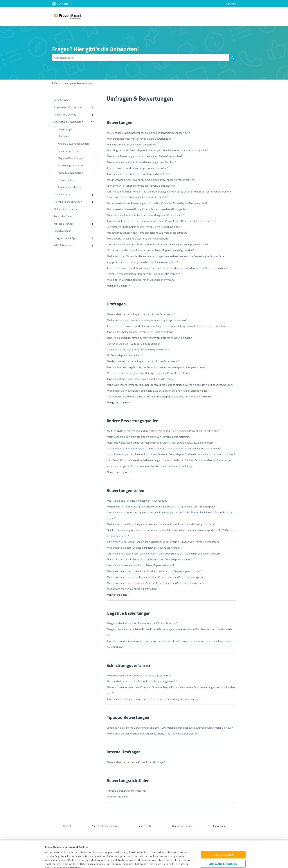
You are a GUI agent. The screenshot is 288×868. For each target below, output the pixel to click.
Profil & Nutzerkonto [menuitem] (65, 115)
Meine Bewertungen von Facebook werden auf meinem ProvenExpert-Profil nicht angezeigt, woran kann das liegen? (171, 454)
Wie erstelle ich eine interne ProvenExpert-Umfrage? (136, 762)
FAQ (54, 83)
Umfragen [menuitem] (63, 136)
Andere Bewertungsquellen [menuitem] (73, 144)
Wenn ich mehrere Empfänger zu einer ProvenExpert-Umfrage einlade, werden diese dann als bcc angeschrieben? (170, 385)
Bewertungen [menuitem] (66, 129)
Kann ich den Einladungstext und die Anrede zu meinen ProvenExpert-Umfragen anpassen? (157, 367)
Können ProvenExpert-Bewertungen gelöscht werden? (137, 168)
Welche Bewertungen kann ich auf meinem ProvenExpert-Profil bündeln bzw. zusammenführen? (160, 443)
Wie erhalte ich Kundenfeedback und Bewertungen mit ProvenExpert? (145, 215)
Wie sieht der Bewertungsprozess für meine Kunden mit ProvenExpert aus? (148, 133)
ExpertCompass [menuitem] (63, 231)
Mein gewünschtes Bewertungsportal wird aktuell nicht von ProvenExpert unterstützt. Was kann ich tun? (164, 448)
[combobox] (141, 58)
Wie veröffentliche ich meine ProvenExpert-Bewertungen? (139, 139)
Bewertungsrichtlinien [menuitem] (70, 187)
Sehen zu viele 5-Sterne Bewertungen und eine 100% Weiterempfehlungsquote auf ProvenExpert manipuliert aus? (170, 728)
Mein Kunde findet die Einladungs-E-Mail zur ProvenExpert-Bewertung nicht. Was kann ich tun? (159, 396)
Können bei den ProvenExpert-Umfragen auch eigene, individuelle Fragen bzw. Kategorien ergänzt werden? (166, 326)
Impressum (52, 851)
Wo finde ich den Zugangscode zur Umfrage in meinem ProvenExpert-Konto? (149, 373)
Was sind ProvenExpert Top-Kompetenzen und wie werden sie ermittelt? (147, 233)
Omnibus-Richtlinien (118, 796)
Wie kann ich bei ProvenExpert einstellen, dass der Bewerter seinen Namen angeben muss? (158, 391)
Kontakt (231, 4)
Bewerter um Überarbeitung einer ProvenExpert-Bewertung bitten (143, 227)
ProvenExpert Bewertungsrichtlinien (127, 791)
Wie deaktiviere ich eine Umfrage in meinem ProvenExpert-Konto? (143, 361)
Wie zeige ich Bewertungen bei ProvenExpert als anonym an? (140, 280)
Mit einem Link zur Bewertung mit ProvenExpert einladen (138, 349)
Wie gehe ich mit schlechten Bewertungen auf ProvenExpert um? (142, 623)
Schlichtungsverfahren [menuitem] (70, 165)
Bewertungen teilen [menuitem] (69, 151)
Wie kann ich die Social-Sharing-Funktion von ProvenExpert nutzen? (144, 548)
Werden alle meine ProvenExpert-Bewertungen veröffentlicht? (141, 162)
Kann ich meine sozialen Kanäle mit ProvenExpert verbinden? (140, 565)
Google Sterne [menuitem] (62, 194)
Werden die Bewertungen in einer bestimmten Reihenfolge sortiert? (144, 156)
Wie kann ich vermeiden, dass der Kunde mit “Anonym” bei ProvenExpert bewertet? (153, 733)
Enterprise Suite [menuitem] (63, 216)
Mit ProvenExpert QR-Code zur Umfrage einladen (134, 344)
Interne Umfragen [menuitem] (68, 180)
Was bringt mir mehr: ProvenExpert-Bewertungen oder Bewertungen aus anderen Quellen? (157, 150)
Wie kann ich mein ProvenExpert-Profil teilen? (132, 589)
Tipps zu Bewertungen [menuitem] (71, 173)
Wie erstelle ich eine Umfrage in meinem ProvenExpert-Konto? (141, 314)
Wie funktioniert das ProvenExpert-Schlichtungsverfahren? (139, 675)
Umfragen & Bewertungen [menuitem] (69, 122)
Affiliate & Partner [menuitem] (64, 224)
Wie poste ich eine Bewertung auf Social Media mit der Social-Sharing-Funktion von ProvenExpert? (161, 506)
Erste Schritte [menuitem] (61, 100)
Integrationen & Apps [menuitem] (66, 238)
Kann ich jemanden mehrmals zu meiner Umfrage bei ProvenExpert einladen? (149, 338)
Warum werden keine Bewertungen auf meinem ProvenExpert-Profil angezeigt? (151, 180)
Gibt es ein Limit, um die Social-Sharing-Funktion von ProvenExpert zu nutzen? (150, 559)
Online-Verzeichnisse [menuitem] (66, 209)
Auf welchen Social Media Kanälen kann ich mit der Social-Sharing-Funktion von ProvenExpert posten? (163, 542)
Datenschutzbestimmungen (76, 851)
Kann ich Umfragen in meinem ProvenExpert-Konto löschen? (140, 379)
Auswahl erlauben (223, 839)
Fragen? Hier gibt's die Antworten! (96, 49)
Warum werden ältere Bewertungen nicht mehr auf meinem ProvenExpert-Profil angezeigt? (157, 203)
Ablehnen (223, 851)
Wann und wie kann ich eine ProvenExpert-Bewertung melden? (142, 681)
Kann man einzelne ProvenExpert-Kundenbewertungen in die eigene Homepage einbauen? (157, 244)
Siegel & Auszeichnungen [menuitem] (68, 202)
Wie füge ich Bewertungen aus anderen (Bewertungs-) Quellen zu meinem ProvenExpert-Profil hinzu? (163, 431)
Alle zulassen (223, 830)
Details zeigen (175, 861)
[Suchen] (232, 58)
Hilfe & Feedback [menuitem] (63, 245)
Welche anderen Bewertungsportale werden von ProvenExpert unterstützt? (148, 437)
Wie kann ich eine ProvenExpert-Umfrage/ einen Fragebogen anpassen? (147, 320)
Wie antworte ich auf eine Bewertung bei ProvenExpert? (137, 238)
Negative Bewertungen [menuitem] (71, 158)
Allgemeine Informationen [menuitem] (68, 107)
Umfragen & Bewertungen (77, 83)
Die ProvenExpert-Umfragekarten (125, 355)
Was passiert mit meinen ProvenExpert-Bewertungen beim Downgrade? (147, 209)
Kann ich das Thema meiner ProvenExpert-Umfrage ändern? (140, 332)
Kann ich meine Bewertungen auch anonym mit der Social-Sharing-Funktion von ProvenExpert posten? (163, 553)
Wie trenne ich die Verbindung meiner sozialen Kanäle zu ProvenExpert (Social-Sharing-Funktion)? (161, 524)
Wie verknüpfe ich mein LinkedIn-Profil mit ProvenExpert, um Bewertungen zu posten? (154, 571)
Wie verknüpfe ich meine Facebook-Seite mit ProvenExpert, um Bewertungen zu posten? (155, 583)
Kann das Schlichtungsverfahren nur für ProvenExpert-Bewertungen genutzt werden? (154, 699)
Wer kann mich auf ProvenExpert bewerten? (131, 144)
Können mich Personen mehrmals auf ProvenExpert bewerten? (142, 186)
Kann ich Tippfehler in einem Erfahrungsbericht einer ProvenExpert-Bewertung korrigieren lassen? (161, 221)
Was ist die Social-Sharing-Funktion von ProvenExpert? (137, 501)
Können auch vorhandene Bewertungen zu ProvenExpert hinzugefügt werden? (150, 250)
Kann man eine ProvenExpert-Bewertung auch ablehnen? (138, 174)
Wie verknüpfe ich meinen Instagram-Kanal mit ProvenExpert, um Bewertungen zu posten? (156, 577)
